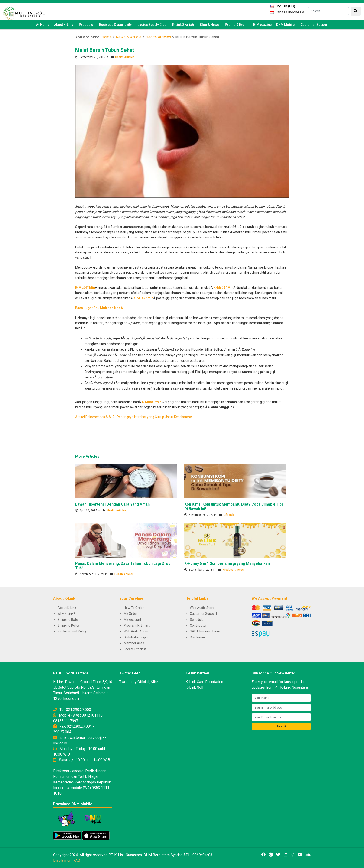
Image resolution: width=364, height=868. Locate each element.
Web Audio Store (136, 631)
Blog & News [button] (210, 25)
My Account (132, 620)
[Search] (328, 11)
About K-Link (67, 608)
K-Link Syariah (184, 25)
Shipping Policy (69, 625)
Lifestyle (229, 515)
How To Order (134, 608)
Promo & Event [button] (237, 25)
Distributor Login (136, 637)
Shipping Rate (68, 620)
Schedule (197, 620)
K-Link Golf (195, 687)
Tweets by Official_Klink (139, 682)
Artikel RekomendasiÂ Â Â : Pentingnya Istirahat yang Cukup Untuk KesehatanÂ (134, 417)
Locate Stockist (135, 649)
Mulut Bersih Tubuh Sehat (105, 50)
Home (45, 25)
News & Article (129, 37)
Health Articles (158, 37)
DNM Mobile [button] (286, 25)
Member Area (134, 643)
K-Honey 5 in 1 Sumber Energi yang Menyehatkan (227, 564)
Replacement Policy (72, 631)
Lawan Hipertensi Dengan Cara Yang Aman (112, 504)
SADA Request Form (205, 631)
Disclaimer (198, 637)
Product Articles (233, 570)
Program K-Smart (137, 625)
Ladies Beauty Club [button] (153, 25)
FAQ (77, 860)
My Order (130, 614)
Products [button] (87, 25)
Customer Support (315, 25)
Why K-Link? (66, 614)
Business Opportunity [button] (116, 25)
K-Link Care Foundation (204, 682)
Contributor (198, 625)
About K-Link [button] (64, 25)
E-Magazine (262, 25)
